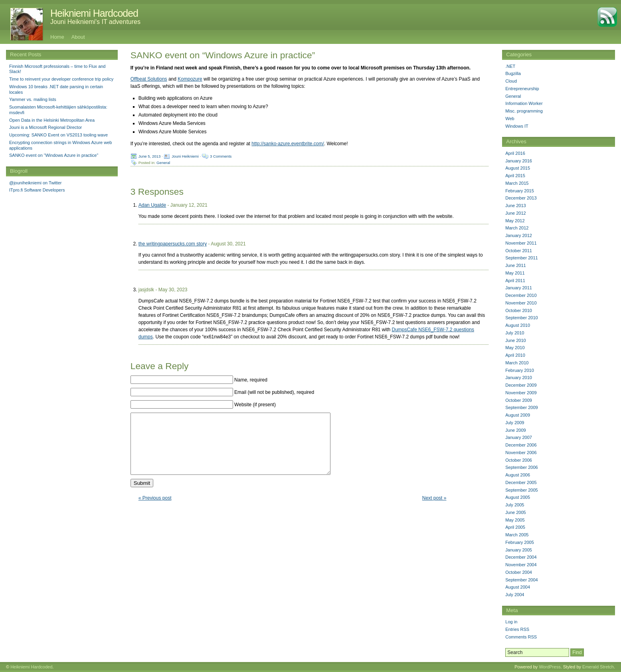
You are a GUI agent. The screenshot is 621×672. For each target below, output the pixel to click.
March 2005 (517, 535)
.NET (510, 66)
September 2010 (521, 318)
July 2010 (515, 333)
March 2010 (517, 363)
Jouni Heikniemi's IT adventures (95, 22)
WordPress (550, 667)
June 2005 (515, 512)
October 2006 (519, 460)
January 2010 (519, 378)
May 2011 (515, 273)
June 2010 (515, 340)
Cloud (511, 81)
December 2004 (521, 557)
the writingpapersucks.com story (173, 244)
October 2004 (519, 572)
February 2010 (520, 370)
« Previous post (155, 510)
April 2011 (515, 281)
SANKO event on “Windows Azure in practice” (54, 155)
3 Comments (221, 156)
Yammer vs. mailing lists (33, 99)
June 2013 (515, 206)
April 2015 (515, 176)
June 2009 (515, 430)
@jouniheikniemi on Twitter (35, 183)
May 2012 (515, 221)
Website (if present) (255, 405)
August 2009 (518, 415)
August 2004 (518, 587)
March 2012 (517, 228)
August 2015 (518, 168)
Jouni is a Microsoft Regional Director (45, 127)
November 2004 (521, 565)
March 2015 (517, 183)
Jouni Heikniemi (185, 156)
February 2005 (520, 542)
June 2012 (515, 213)
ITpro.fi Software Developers (37, 190)
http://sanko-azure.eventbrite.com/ (288, 144)
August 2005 (518, 497)
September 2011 (521, 258)
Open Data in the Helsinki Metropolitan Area (52, 120)
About (78, 37)
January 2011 (519, 288)
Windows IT (517, 126)
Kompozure (190, 79)
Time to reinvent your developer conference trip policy (61, 79)
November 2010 (521, 303)
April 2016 (515, 153)
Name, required (251, 380)
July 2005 (515, 505)
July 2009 (515, 423)
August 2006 (518, 475)
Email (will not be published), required (274, 392)
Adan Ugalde (152, 205)
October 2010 (519, 310)
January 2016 (519, 161)
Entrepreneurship (522, 89)
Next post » (434, 510)
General (163, 163)
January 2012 (519, 235)
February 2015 (520, 191)
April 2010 (515, 355)
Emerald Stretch (598, 667)
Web (510, 119)
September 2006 (521, 467)
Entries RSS (517, 629)
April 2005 (515, 527)
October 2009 (519, 400)
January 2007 (519, 437)
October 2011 (519, 251)
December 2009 (521, 385)
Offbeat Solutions (149, 79)
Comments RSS (521, 637)
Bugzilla (513, 73)
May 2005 (515, 520)
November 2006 (521, 453)
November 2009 (521, 393)
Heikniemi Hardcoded (94, 13)
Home (57, 37)
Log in (511, 622)
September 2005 (521, 490)
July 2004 (515, 595)
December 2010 (521, 295)
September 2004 (521, 580)
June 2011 (515, 265)
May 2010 (515, 348)
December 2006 (521, 445)
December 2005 (521, 482)
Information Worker (524, 103)
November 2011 (521, 243)
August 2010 (518, 325)
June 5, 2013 (149, 156)
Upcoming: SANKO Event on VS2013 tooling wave (58, 135)
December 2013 (521, 198)
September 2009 (521, 407)
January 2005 (519, 550)
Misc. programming (524, 111)
